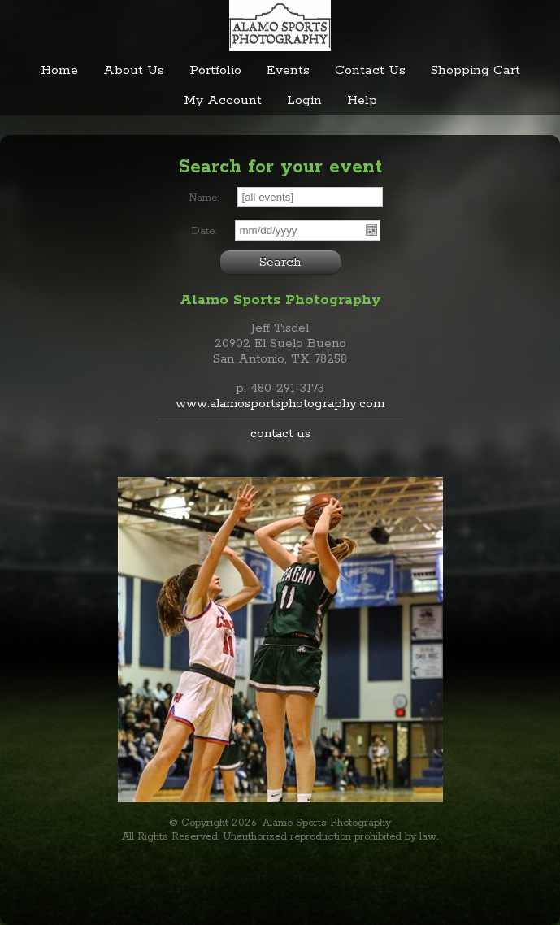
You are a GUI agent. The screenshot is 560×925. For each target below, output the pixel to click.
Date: (204, 231)
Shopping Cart (475, 70)
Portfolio (215, 70)
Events (288, 70)
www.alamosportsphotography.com (280, 404)
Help (362, 100)
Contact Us (370, 70)
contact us (280, 434)
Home (59, 70)
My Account (223, 100)
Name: (204, 198)
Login (304, 100)
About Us (134, 70)
